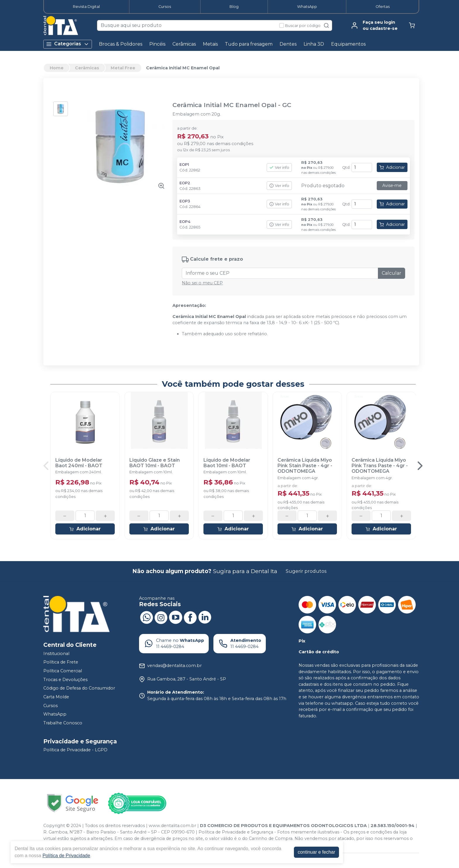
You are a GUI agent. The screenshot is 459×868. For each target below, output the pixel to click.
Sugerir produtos (306, 571)
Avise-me (392, 185)
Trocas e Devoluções (65, 680)
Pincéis (157, 44)
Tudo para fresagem (249, 44)
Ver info (279, 167)
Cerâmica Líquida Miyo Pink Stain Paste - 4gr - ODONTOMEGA (305, 466)
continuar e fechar (316, 852)
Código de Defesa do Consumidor (79, 688)
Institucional (56, 654)
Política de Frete (61, 662)
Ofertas (383, 7)
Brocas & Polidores (121, 44)
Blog (234, 7)
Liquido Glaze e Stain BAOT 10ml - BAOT (155, 463)
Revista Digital (86, 7)
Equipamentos (348, 44)
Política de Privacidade (66, 856)
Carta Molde (56, 697)
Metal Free (123, 68)
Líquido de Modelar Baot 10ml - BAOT (227, 463)
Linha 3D (314, 44)
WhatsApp (307, 7)
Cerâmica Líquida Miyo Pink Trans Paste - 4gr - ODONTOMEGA (380, 466)
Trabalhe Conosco (63, 723)
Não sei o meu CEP (202, 283)
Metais (210, 44)
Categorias (68, 44)
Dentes (288, 44)
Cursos (165, 7)
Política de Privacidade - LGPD (75, 750)
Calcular (392, 273)
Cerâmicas (184, 44)
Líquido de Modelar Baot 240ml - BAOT (79, 463)
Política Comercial (63, 671)
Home (57, 68)
